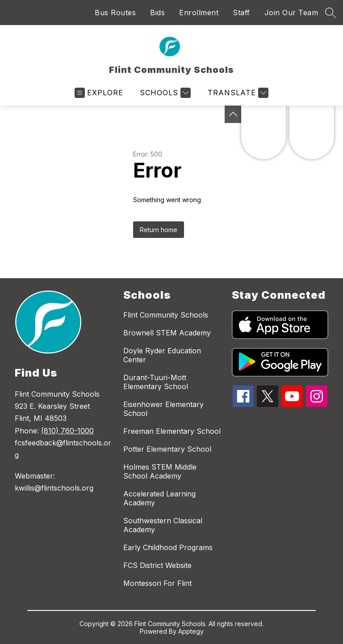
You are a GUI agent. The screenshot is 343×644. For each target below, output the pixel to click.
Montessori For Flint (157, 583)
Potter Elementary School (167, 449)
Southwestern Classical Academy (163, 525)
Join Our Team (291, 13)
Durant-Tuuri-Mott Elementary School (156, 382)
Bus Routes (115, 13)
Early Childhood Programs (168, 547)
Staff (241, 13)
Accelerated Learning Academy (159, 498)
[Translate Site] (237, 93)
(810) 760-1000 (67, 431)
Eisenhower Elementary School (163, 409)
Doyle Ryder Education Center (162, 355)
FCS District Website (157, 565)
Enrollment (199, 13)
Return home (159, 230)
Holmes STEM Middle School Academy (160, 471)
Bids (157, 13)
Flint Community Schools (166, 315)
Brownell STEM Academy (167, 333)
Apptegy (191, 631)
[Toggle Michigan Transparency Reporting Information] (233, 114)
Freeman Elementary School (172, 431)
